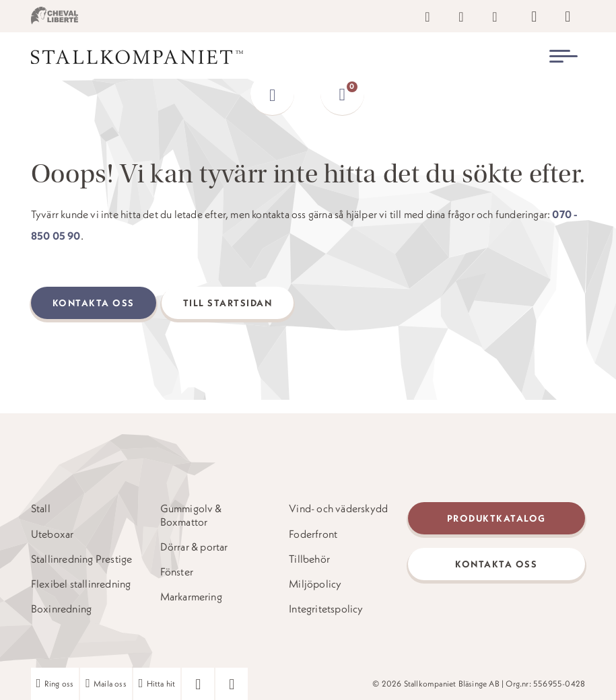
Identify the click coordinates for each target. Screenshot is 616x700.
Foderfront (313, 534)
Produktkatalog (497, 518)
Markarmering (191, 597)
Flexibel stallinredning (81, 584)
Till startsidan (228, 303)
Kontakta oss (94, 303)
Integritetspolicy (326, 609)
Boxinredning (61, 609)
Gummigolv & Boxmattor (191, 515)
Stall (41, 509)
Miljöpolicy (315, 584)
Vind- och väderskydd (338, 509)
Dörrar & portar (194, 547)
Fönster (177, 572)
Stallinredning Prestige (82, 559)
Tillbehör (309, 559)
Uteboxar (53, 534)
